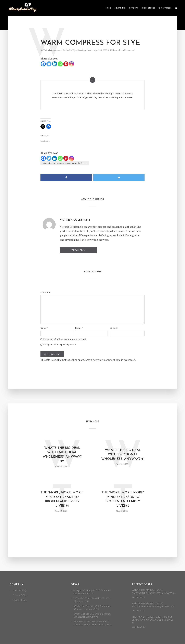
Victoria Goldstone (52, 50)
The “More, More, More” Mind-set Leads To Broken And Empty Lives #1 (62, 500)
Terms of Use (20, 600)
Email (79, 328)
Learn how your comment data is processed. (110, 360)
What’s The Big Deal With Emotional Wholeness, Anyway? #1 (123, 455)
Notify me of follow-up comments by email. (65, 339)
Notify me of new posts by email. (60, 344)
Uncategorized (84, 50)
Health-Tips (120, 8)
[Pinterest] (66, 64)
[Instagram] (71, 64)
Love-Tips (134, 8)
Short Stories (148, 8)
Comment (45, 292)
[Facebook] (43, 64)
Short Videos (165, 8)
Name (44, 328)
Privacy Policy (20, 596)
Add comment (129, 50)
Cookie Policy (20, 591)
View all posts (72, 250)
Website (114, 328)
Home (108, 8)
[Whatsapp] (60, 64)
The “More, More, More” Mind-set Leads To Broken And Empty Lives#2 (123, 500)
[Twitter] (49, 64)
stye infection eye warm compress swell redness (65, 163)
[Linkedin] (55, 64)
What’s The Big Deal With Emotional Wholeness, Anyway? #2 (62, 455)
